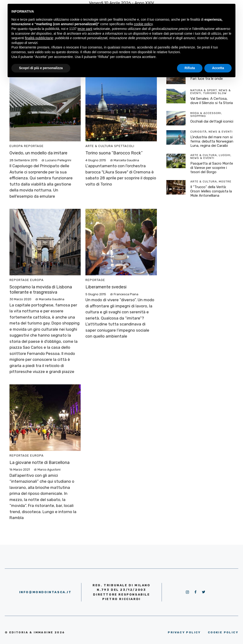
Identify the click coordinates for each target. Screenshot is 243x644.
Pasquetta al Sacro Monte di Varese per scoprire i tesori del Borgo (212, 168)
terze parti (85, 29)
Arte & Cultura (99, 146)
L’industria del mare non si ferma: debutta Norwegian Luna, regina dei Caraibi (212, 141)
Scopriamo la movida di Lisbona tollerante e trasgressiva (41, 290)
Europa (16, 146)
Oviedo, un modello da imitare (38, 153)
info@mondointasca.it (45, 592)
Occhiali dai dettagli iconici (212, 121)
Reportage (34, 146)
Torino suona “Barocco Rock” (114, 153)
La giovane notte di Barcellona (40, 463)
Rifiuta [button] (190, 68)
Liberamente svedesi (106, 287)
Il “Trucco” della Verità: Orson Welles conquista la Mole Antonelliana (211, 191)
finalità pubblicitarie (39, 38)
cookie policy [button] (143, 24)
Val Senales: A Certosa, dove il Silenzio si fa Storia (212, 101)
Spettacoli (124, 146)
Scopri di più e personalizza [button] (41, 68)
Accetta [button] (218, 68)
